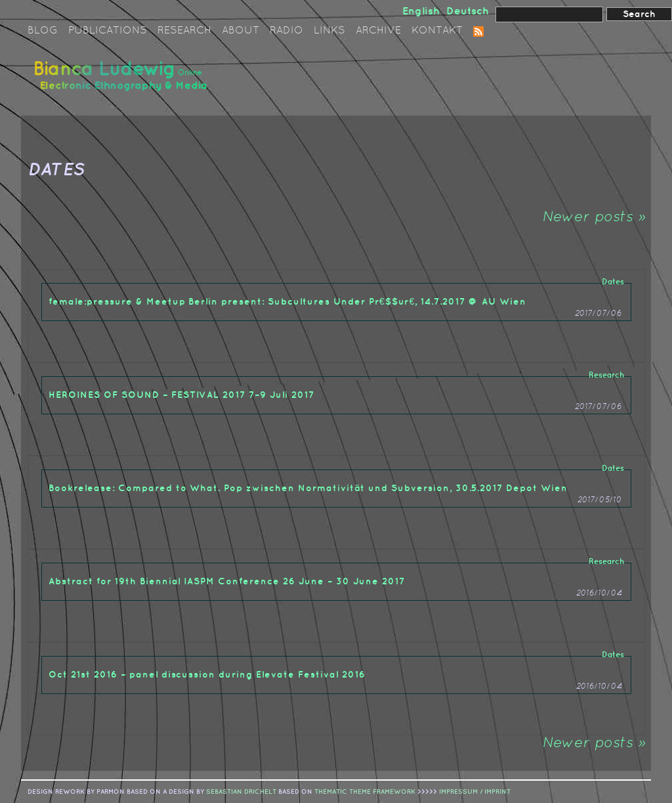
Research (184, 31)
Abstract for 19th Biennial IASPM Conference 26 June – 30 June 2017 (227, 581)
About (241, 31)
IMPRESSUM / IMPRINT (475, 792)
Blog (43, 31)
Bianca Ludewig (123, 81)
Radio (286, 31)
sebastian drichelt (241, 792)
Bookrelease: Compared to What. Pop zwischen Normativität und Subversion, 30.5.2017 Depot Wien (308, 488)
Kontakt (437, 31)
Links (329, 31)
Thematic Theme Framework (365, 792)
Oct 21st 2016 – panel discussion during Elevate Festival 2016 (207, 675)
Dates (613, 282)
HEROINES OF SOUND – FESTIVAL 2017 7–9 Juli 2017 (181, 395)
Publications (108, 31)
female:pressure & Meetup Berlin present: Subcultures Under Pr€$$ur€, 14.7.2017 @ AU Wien (287, 302)
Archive (378, 31)
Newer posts (594, 218)
